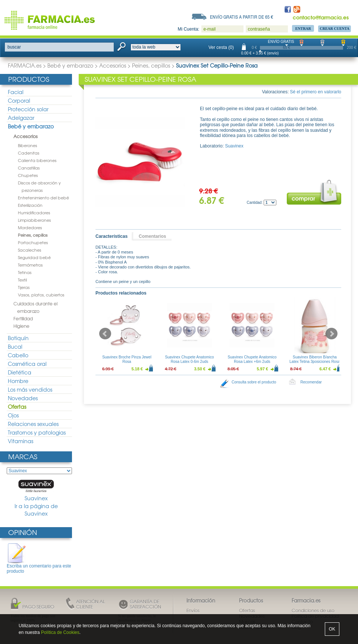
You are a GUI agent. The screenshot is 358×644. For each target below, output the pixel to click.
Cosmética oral (27, 364)
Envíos (193, 610)
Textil (22, 280)
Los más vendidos (30, 389)
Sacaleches (29, 250)
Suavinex (36, 491)
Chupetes (28, 175)
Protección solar (28, 109)
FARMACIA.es (25, 65)
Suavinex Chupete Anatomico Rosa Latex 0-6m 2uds (189, 359)
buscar (14, 47)
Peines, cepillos (151, 65)
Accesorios (113, 65)
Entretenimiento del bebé (43, 197)
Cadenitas (29, 153)
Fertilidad (23, 318)
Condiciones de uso (313, 610)
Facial (16, 92)
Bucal (15, 346)
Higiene (21, 326)
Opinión (23, 532)
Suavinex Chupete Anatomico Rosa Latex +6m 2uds (252, 359)
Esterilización (30, 205)
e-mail (209, 29)
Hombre (18, 381)
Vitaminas (21, 441)
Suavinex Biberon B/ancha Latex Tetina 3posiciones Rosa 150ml (315, 362)
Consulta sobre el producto (254, 382)
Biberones (27, 145)
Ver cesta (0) (221, 47)
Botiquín (18, 338)
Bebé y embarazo (70, 65)
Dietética (20, 372)
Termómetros (30, 265)
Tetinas (25, 272)
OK (332, 629)
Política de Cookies (60, 632)
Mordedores (30, 227)
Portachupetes (33, 242)
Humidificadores (34, 212)
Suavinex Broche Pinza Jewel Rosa (127, 359)
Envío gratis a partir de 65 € (242, 17)
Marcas (23, 456)
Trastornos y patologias (37, 432)
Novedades (23, 398)
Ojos (13, 415)
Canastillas (29, 168)
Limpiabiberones (34, 220)
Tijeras (24, 287)
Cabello (18, 355)
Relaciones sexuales (33, 424)
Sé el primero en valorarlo (316, 92)
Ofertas (17, 407)
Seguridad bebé (34, 257)
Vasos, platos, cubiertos (41, 295)
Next (332, 334)
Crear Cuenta (335, 29)
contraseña (259, 29)
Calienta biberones (37, 160)
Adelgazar (21, 118)
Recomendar (311, 382)
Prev (105, 334)
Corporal (19, 100)
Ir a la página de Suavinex (36, 510)
